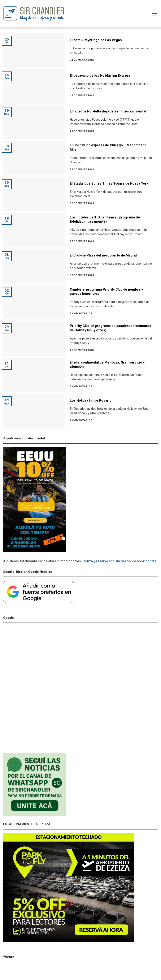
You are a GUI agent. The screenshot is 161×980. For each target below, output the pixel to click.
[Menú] (155, 14)
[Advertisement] (35, 689)
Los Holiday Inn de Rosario (91, 400)
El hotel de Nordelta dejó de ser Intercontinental (108, 111)
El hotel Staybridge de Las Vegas (96, 40)
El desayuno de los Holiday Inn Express (100, 76)
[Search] (147, 14)
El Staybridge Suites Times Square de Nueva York (109, 183)
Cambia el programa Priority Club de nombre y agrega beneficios (106, 292)
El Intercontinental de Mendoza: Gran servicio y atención (107, 365)
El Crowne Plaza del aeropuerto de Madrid (103, 255)
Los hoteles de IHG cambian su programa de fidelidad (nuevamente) (105, 219)
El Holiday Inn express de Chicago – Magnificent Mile (108, 147)
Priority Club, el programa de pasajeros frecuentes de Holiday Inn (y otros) (110, 328)
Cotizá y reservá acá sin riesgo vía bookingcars (119, 561)
